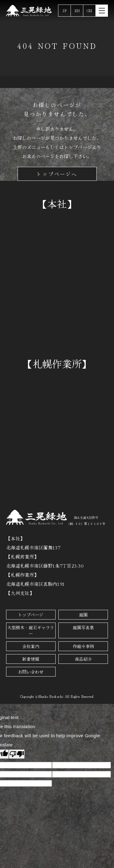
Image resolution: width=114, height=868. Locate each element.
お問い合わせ (31, 672)
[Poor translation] (17, 754)
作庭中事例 (83, 646)
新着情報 (31, 659)
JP (65, 10)
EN (77, 10)
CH (89, 10)
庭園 (83, 615)
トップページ (31, 615)
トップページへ (57, 174)
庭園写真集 (83, 627)
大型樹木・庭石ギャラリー (31, 630)
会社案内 (31, 646)
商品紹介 (83, 659)
